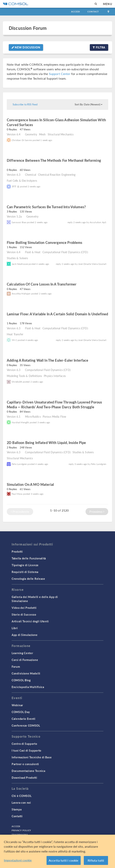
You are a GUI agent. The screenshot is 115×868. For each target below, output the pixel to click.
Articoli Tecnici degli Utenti (30, 621)
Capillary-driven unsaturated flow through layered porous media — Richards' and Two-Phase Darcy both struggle (54, 404)
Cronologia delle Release (28, 579)
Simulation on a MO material (30, 484)
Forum (16, 667)
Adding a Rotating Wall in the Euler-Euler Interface (48, 360)
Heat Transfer (15, 334)
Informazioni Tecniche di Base (32, 757)
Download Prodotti (24, 778)
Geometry (31, 134)
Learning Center (22, 653)
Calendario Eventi (24, 719)
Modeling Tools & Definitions (24, 376)
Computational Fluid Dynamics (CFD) (65, 252)
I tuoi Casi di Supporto (26, 750)
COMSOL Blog (21, 680)
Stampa (17, 809)
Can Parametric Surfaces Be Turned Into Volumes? (46, 207)
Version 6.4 (14, 134)
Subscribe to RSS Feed (25, 104)
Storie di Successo (24, 614)
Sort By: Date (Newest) (89, 104)
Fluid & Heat (33, 252)
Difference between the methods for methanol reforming (54, 160)
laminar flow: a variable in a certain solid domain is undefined (57, 314)
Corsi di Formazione (25, 660)
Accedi (75, 12)
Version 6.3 (14, 175)
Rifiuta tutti (96, 860)
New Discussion (26, 47)
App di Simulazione (25, 635)
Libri (15, 628)
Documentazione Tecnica (28, 771)
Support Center (60, 74)
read (38, 125)
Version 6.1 (14, 416)
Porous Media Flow (54, 416)
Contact (93, 12)
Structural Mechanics (61, 134)
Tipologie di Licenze (25, 565)
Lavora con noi (21, 803)
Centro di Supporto (24, 744)
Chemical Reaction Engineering (57, 175)
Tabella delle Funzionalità (29, 558)
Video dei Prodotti (24, 608)
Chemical (31, 175)
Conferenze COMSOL (26, 725)
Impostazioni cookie (18, 860)
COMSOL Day (21, 712)
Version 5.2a (14, 216)
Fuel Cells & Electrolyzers (22, 181)
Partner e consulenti (25, 764)
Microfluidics (33, 416)
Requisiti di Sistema (25, 572)
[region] (58, 851)
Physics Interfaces (55, 376)
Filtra (99, 47)
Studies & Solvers (17, 258)
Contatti (17, 816)
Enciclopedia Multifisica (28, 687)
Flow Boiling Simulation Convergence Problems (45, 242)
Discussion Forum (28, 28)
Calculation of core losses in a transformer (42, 284)
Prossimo (97, 511)
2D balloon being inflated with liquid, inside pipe (46, 443)
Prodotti (17, 551)
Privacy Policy (21, 830)
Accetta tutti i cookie (64, 860)
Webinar (17, 705)
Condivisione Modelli (26, 673)
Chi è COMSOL (22, 796)
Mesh (42, 134)
